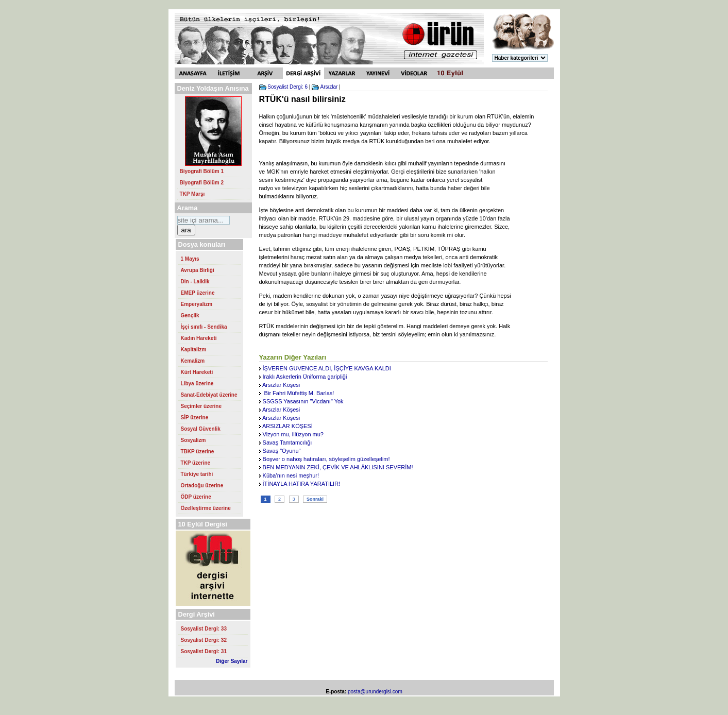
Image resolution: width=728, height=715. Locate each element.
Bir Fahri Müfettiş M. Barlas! (299, 393)
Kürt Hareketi (197, 372)
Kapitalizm (194, 350)
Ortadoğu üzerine (202, 486)
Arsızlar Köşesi (281, 385)
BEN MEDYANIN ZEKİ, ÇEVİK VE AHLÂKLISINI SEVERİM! (338, 467)
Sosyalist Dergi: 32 (204, 640)
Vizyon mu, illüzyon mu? (293, 434)
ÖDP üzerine (196, 497)
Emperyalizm (197, 304)
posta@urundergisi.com (375, 692)
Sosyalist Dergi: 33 (204, 629)
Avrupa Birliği (198, 270)
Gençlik (190, 316)
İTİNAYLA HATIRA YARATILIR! (302, 484)
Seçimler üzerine (201, 406)
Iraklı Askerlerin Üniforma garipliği (305, 377)
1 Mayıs (190, 259)
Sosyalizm (193, 440)
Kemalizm (193, 361)
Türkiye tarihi (197, 474)
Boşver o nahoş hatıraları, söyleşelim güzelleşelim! (326, 459)
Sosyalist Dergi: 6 (287, 87)
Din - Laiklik (195, 282)
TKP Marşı (192, 194)
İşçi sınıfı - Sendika (204, 327)
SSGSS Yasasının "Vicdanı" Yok (303, 401)
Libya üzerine (197, 384)
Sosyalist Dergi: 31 (204, 651)
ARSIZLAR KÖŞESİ (287, 426)
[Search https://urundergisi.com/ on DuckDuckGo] (204, 220)
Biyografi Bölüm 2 (202, 183)
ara (186, 230)
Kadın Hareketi (199, 338)
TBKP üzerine (198, 452)
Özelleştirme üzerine (206, 508)
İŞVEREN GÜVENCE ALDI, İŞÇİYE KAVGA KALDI (327, 368)
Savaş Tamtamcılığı (287, 442)
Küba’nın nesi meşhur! (291, 475)
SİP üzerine (195, 418)
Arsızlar (329, 87)
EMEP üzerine (198, 293)
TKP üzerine (196, 463)
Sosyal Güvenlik (201, 429)
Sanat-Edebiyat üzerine (209, 395)
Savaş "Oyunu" (282, 451)
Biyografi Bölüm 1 (202, 171)
